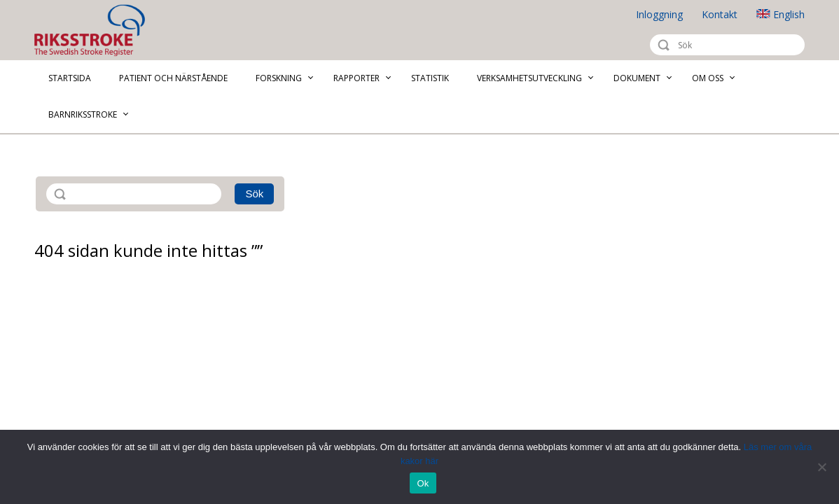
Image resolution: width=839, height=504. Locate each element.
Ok (423, 483)
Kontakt (720, 14)
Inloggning (659, 14)
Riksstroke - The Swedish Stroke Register (102, 30)
